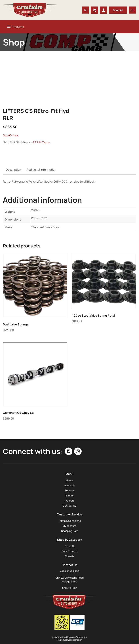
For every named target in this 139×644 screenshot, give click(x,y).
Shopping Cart (69, 531)
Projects (69, 501)
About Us (70, 485)
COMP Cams (41, 142)
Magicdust (62, 640)
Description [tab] (13, 170)
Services (70, 490)
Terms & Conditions (70, 521)
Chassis (69, 556)
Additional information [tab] (41, 170)
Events (69, 495)
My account (69, 526)
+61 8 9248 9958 (69, 571)
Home (69, 480)
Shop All (118, 10)
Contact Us (69, 506)
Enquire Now (69, 588)
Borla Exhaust (69, 551)
